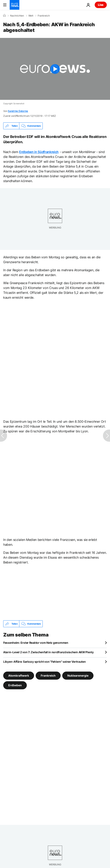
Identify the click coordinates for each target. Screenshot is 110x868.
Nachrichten (17, 16)
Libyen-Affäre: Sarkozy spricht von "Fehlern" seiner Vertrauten (45, 662)
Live (101, 5)
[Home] (4, 16)
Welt (31, 16)
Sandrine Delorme (18, 111)
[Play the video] (55, 69)
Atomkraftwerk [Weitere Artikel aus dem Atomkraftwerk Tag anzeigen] (19, 676)
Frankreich (44, 16)
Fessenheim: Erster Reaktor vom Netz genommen (36, 643)
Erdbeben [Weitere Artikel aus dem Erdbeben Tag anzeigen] (15, 685)
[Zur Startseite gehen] (15, 5)
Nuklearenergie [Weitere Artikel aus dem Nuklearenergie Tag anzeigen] (78, 676)
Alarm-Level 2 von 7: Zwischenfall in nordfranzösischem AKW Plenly (48, 652)
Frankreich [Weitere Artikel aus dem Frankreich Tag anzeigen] (48, 676)
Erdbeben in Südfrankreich (39, 152)
